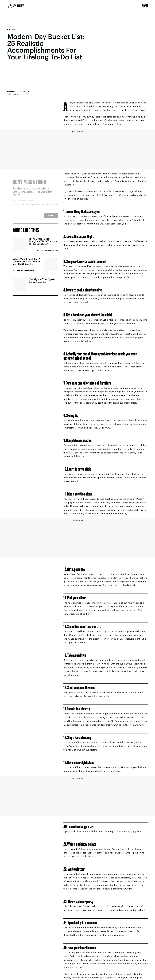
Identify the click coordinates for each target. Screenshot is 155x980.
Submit (51, 217)
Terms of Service (50, 206)
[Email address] (35, 203)
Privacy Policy (17, 208)
